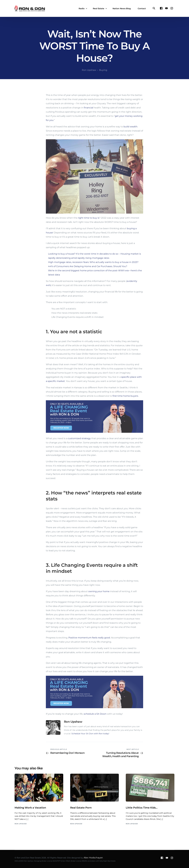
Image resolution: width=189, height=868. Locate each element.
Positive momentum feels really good (89, 638)
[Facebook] (161, 8)
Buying (103, 70)
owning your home (99, 591)
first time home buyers (125, 396)
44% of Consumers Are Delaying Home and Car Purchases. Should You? (88, 266)
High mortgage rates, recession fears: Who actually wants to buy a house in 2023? (93, 262)
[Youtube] (166, 8)
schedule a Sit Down (95, 714)
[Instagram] (172, 8)
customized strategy (79, 438)
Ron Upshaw (89, 70)
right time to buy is (89, 218)
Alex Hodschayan (93, 858)
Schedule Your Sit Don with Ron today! (90, 734)
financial (88, 108)
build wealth (130, 127)
